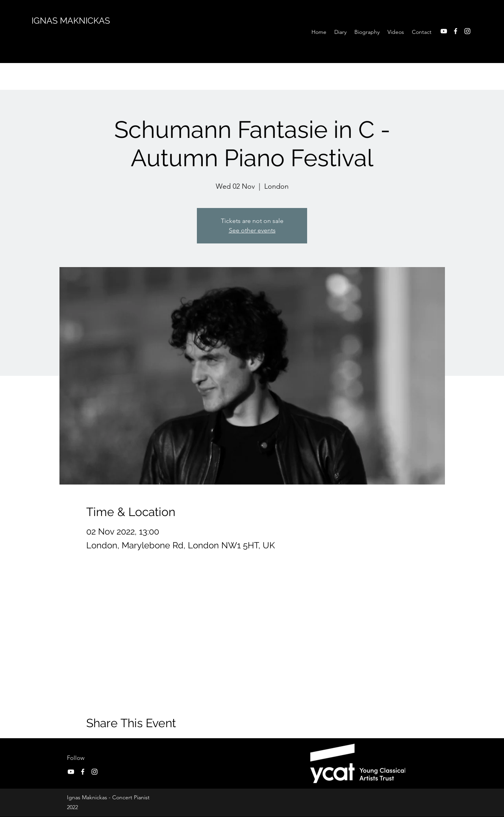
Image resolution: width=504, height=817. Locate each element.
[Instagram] (467, 31)
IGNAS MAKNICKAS (71, 20)
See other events (252, 230)
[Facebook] (456, 31)
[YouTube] (444, 31)
